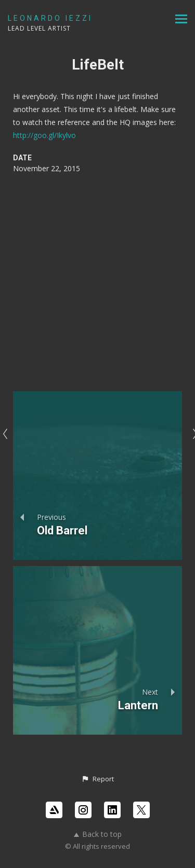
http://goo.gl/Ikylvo (44, 135)
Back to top (98, 834)
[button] (97, 779)
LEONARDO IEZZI (50, 18)
